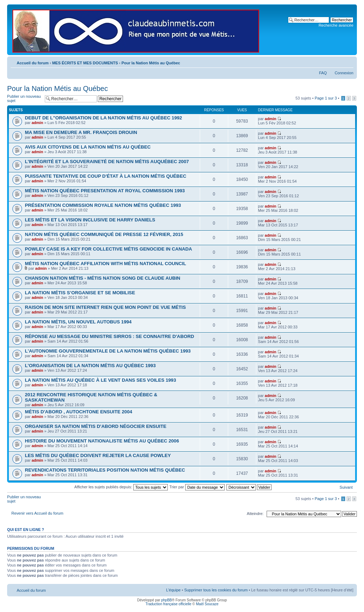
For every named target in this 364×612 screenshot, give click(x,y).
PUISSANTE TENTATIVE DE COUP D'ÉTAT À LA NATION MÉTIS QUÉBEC (106, 176)
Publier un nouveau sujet (24, 99)
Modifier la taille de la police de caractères (348, 61)
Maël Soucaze (207, 604)
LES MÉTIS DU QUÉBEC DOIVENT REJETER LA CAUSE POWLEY (98, 455)
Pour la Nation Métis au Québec (151, 63)
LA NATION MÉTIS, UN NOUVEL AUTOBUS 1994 (78, 322)
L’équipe (173, 590)
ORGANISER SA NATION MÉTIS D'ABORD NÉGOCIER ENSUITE (96, 426)
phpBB (166, 600)
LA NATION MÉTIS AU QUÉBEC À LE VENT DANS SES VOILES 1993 (100, 380)
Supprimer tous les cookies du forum (216, 590)
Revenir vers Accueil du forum (37, 513)
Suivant (346, 487)
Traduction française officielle (168, 604)
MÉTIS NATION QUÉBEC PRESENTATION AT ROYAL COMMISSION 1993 (105, 191)
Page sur (326, 98)
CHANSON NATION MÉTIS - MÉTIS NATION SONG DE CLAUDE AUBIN (103, 278)
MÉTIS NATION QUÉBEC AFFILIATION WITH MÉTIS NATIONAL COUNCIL (105, 264)
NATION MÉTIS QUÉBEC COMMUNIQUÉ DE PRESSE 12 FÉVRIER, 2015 (104, 234)
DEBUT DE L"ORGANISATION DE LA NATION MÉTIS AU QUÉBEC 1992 (103, 118)
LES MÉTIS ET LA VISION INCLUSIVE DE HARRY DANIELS (90, 220)
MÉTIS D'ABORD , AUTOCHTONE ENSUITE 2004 (79, 412)
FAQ (323, 73)
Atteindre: (255, 514)
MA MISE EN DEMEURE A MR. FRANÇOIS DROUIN (81, 132)
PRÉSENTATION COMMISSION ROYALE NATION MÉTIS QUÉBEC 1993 (103, 205)
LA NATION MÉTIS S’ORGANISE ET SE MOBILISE (80, 293)
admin (37, 123)
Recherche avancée (336, 25)
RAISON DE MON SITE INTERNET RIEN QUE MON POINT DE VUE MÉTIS (105, 307)
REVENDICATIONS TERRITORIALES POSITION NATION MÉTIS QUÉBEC (105, 470)
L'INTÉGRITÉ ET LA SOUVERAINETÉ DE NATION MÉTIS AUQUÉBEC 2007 (107, 162)
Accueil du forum (33, 63)
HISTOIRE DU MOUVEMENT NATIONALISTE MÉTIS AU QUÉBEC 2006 (102, 441)
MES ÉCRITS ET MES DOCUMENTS (85, 63)
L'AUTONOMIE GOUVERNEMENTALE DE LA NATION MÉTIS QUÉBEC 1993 (108, 351)
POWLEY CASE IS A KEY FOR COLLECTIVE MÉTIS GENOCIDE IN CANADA (108, 249)
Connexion (344, 73)
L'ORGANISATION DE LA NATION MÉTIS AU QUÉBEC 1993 (90, 366)
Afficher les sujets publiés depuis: (121, 487)
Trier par (197, 487)
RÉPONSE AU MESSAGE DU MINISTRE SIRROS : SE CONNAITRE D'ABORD (109, 336)
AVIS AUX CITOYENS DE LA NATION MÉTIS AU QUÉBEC (88, 147)
